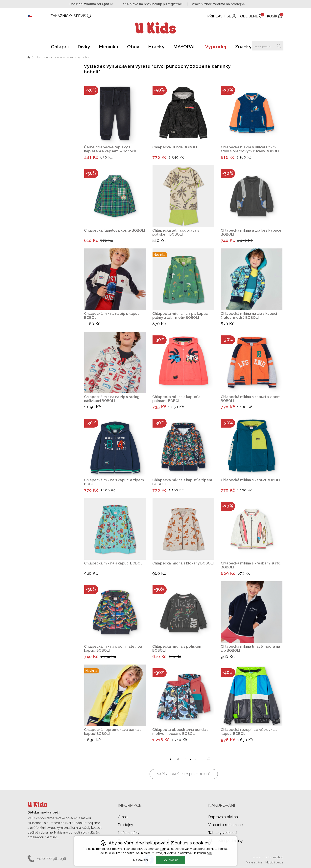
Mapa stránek (255, 862)
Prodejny (125, 825)
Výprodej (216, 47)
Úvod (29, 57)
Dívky (84, 47)
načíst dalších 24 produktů (184, 774)
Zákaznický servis (68, 16)
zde (209, 853)
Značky (243, 47)
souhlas (165, 849)
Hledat (279, 46)
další (209, 759)
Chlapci (60, 47)
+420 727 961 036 (52, 858)
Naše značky (129, 833)
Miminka (109, 47)
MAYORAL (185, 47)
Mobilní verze (274, 862)
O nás (123, 817)
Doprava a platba (223, 817)
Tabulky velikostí (222, 833)
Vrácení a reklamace (226, 825)
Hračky (156, 47)
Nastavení (140, 860)
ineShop (278, 857)
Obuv (133, 47)
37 (195, 759)
